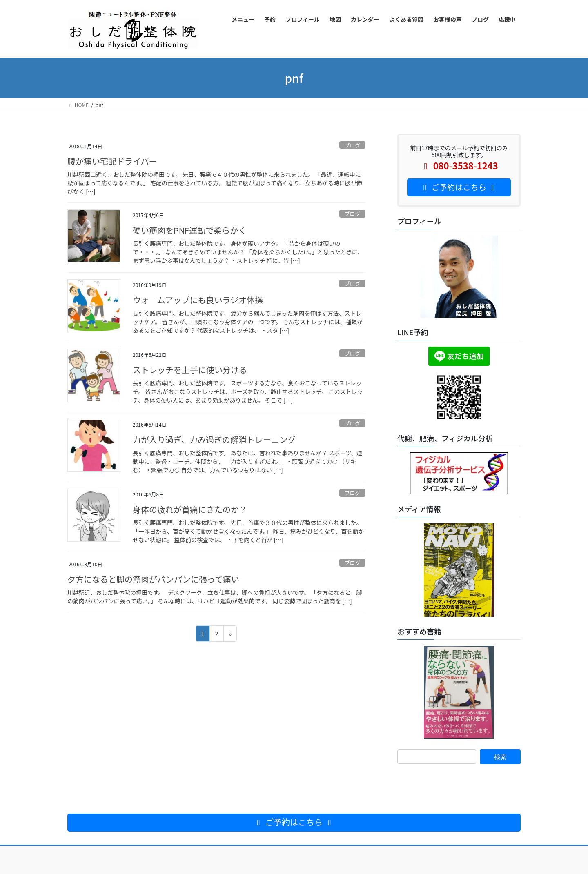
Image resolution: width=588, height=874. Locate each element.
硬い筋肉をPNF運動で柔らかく (189, 230)
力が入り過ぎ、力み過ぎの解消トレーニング (214, 439)
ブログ (352, 145)
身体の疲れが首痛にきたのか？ (190, 509)
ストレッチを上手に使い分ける (190, 370)
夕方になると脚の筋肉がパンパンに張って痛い (153, 579)
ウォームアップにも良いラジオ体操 (198, 300)
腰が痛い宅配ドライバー (112, 161)
